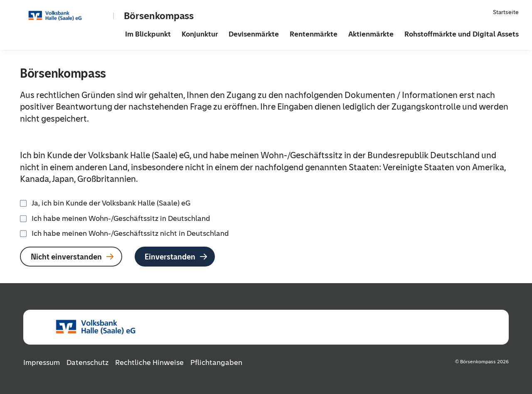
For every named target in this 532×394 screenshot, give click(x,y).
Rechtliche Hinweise (149, 362)
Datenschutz (87, 362)
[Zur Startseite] (69, 16)
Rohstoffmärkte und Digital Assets (462, 34)
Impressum (42, 362)
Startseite (506, 12)
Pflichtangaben (216, 362)
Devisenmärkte (254, 34)
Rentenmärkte (314, 34)
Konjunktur (200, 34)
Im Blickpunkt (148, 34)
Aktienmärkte (371, 34)
